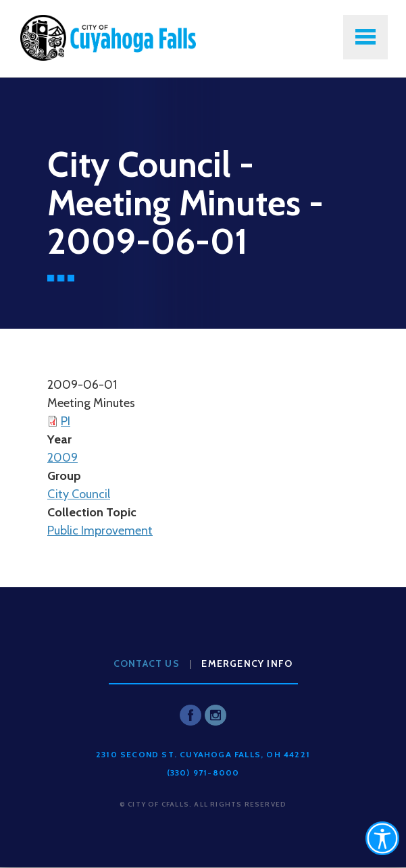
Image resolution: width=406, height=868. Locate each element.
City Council (79, 494)
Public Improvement (100, 531)
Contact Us (147, 663)
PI (66, 421)
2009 (62, 458)
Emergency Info (247, 663)
